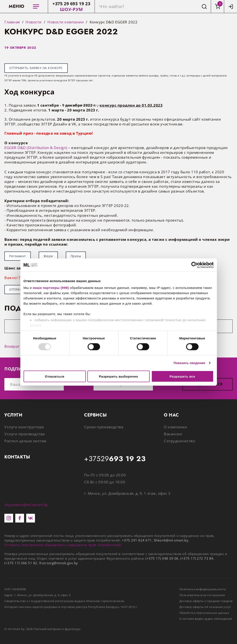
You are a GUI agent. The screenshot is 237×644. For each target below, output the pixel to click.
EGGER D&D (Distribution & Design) (36, 148)
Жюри (48, 256)
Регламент (18, 256)
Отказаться (55, 376)
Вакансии (173, 434)
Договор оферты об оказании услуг (205, 607)
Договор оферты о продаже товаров (206, 601)
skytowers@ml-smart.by (26, 505)
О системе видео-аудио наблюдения (206, 619)
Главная (12, 22)
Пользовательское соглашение (202, 595)
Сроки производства (104, 427)
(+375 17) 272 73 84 (197, 558)
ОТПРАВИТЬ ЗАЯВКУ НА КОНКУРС (36, 68)
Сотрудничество (179, 441)
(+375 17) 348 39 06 (162, 558)
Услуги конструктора (24, 427)
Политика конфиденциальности (203, 589)
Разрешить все (182, 376)
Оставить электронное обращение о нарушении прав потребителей (63, 545)
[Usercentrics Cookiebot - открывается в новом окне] (195, 265)
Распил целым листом (25, 441)
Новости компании (66, 22)
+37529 (115, 459)
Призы (76, 256)
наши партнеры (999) (51, 288)
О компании (175, 427)
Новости (34, 22)
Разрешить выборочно (119, 376)
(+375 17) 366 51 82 (21, 563)
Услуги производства (25, 434)
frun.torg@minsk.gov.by (59, 563)
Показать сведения (189, 363)
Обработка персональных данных (204, 613)
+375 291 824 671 (137, 540)
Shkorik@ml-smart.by (171, 540)
